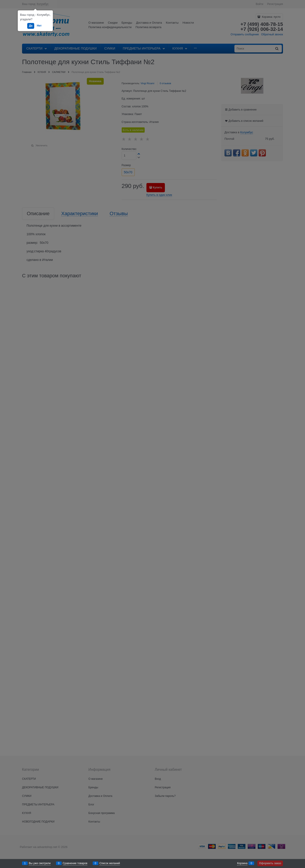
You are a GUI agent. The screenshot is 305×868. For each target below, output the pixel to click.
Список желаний (110, 863)
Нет (39, 26)
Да (31, 26)
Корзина (242, 863)
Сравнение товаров (75, 863)
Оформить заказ (270, 863)
